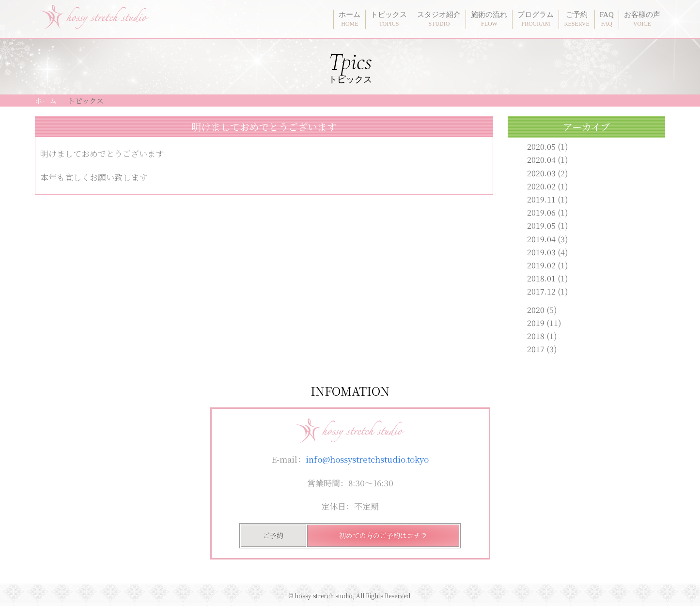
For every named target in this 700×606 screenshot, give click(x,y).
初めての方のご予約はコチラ (383, 535)
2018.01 (541, 278)
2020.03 (541, 173)
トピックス (389, 19)
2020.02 (541, 186)
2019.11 (541, 199)
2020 (536, 310)
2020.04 (541, 160)
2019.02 (541, 265)
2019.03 (541, 252)
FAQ (607, 19)
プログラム (536, 19)
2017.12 (541, 291)
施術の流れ (489, 19)
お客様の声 (642, 19)
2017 (536, 349)
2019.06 (541, 212)
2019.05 (541, 225)
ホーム (350, 19)
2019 (536, 323)
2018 (536, 336)
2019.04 (541, 239)
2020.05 (541, 147)
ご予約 (576, 19)
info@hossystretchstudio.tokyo (367, 459)
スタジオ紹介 (439, 19)
